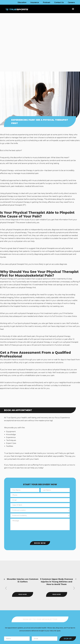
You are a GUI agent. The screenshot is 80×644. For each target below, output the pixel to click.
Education (22, 2)
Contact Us (59, 2)
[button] (72, 9)
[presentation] (40, 535)
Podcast (47, 2)
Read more (33, 594)
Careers (71, 2)
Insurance (35, 2)
